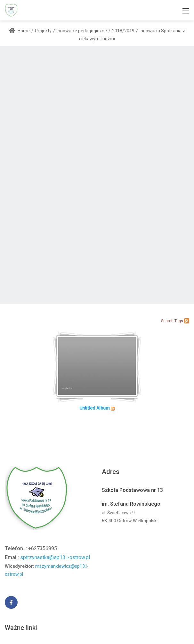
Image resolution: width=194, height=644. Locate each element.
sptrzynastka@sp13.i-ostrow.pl (55, 557)
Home (19, 31)
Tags (179, 321)
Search (167, 321)
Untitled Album (95, 408)
